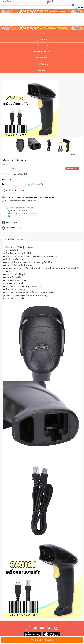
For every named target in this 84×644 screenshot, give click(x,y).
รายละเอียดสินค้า (10, 238)
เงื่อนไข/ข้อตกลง (42, 64)
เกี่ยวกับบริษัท (42, 70)
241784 (8, 164)
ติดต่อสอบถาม (42, 58)
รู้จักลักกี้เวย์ (42, 39)
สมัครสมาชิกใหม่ (42, 46)
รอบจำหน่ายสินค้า (42, 52)
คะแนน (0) (22, 238)
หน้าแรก (42, 33)
